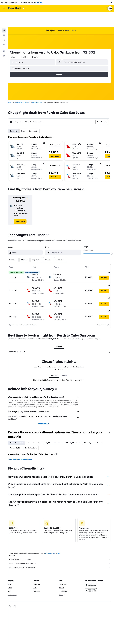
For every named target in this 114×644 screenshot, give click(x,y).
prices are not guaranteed (56, 532)
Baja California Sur (40, 87)
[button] (112, 2)
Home (13, 87)
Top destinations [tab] (35, 427)
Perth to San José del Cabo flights (24, 438)
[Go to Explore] (4, 29)
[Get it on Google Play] (92, 564)
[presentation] (101, 37)
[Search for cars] (4, 24)
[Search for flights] (4, 15)
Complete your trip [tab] (38, 422)
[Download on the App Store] (92, 569)
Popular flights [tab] (19, 427)
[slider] (111, 238)
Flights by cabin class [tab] (57, 422)
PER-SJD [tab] (61, 325)
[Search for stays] (4, 20)
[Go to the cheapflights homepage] (16, 8)
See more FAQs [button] (46, 403)
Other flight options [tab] (76, 422)
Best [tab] (27, 116)
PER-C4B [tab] (56, 354)
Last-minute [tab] (37, 116)
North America (21, 87)
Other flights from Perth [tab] (96, 422)
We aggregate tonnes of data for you (62, 543)
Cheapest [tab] (17, 116)
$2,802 (93, 37)
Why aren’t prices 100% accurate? (62, 547)
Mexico (31, 87)
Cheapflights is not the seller (62, 539)
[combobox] (18, 42)
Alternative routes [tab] (20, 422)
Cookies (39, 2)
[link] (23, 206)
